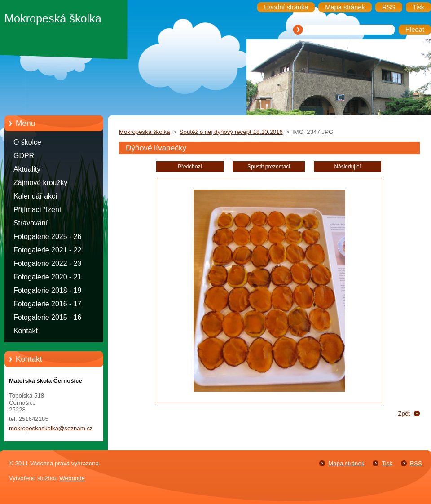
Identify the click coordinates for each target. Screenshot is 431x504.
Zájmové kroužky (40, 183)
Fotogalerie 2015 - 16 (47, 317)
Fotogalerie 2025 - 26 (47, 237)
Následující (347, 167)
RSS (416, 463)
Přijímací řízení (37, 210)
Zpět (404, 413)
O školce (27, 142)
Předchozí (190, 167)
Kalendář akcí (35, 196)
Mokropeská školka (145, 132)
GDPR (24, 156)
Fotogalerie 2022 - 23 (47, 263)
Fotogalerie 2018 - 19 (47, 290)
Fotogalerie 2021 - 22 (47, 250)
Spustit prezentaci (269, 167)
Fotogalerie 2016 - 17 (47, 304)
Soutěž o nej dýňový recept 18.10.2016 (231, 132)
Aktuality (27, 169)
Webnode (72, 478)
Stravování (31, 223)
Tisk (387, 463)
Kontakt (26, 331)
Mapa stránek (346, 463)
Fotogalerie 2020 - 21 (47, 277)
